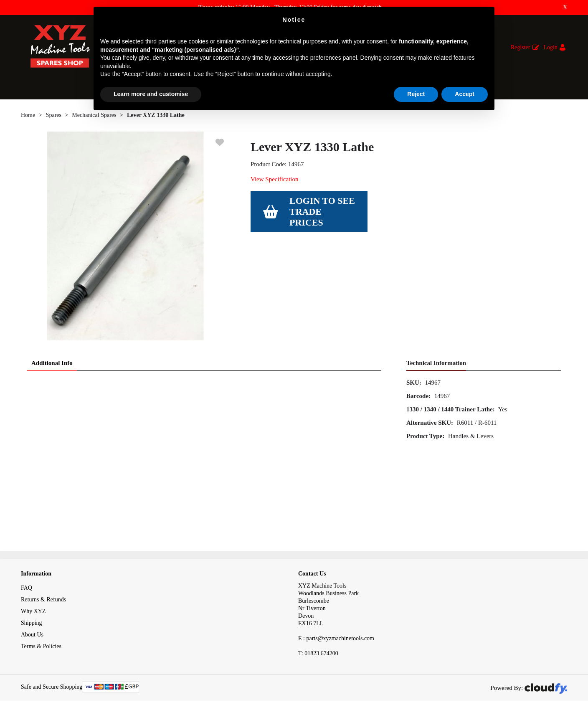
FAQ (27, 588)
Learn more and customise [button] (151, 94)
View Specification (274, 179)
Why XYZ (33, 611)
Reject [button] (416, 94)
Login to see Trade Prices (322, 212)
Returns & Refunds (43, 600)
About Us (32, 635)
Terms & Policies (41, 646)
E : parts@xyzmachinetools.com (336, 638)
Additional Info (52, 363)
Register (521, 47)
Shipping (32, 623)
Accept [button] (465, 94)
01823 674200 (318, 653)
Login (551, 47)
